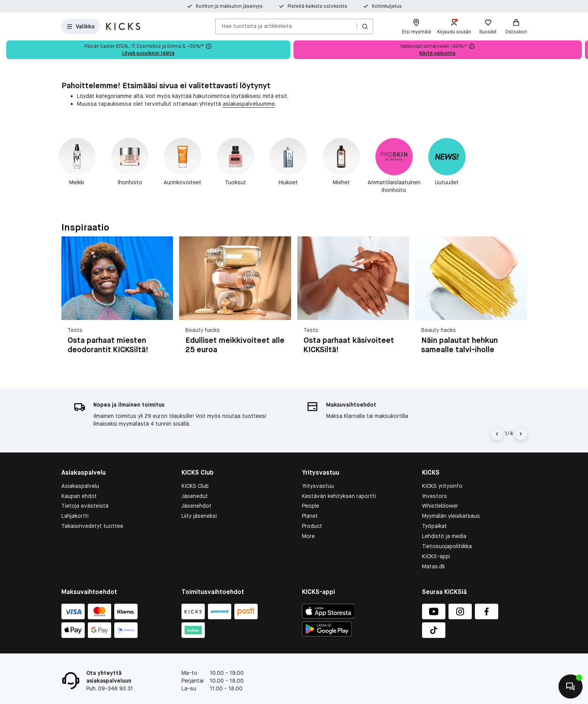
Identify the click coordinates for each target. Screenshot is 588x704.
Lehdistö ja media (444, 520)
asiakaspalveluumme (249, 104)
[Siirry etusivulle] (123, 26)
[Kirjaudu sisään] (454, 26)
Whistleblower (440, 490)
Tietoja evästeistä (85, 490)
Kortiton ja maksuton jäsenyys (229, 6)
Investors (434, 480)
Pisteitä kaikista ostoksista (317, 6)
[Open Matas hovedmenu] (81, 26)
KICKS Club (195, 470)
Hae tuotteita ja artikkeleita (257, 26)
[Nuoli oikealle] (521, 418)
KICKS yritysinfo (442, 470)
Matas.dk (434, 550)
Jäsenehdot (196, 490)
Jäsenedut (195, 480)
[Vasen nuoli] (497, 418)
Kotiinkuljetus (387, 6)
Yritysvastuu (318, 470)
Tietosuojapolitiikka (447, 530)
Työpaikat (434, 510)
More (308, 520)
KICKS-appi (436, 540)
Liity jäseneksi (199, 500)
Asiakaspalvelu (80, 470)
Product (312, 510)
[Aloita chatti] (571, 687)
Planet (310, 500)
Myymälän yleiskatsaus (451, 500)
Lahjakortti (75, 500)
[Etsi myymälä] (416, 26)
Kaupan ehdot (79, 480)
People (311, 490)
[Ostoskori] (516, 26)
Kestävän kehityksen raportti (339, 480)
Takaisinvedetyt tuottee (92, 510)
